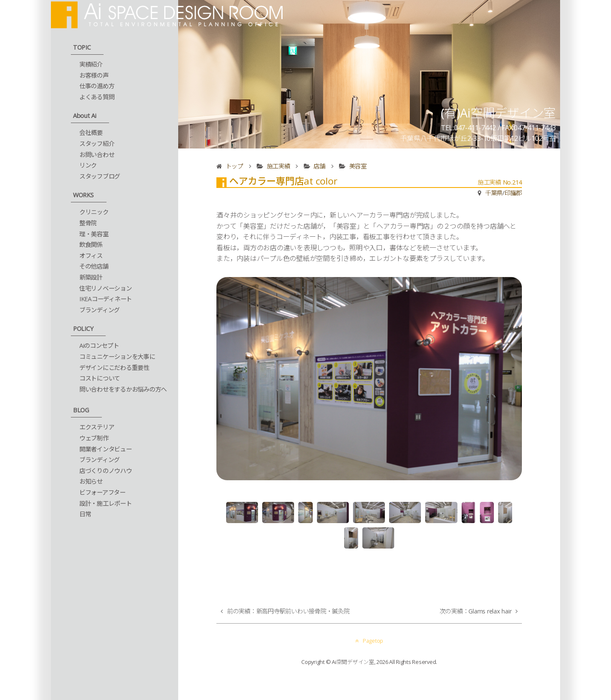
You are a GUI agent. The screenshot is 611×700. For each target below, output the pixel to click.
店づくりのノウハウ (106, 471)
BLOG (81, 410)
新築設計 (91, 277)
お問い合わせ (97, 155)
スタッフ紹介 (97, 144)
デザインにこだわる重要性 (114, 368)
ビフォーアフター (102, 492)
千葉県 (494, 193)
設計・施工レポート (106, 503)
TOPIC (82, 47)
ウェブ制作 (94, 438)
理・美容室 (94, 234)
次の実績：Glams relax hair (476, 611)
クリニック (94, 212)
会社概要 (91, 133)
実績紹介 (91, 64)
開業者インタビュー (106, 449)
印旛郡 (513, 193)
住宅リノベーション (106, 288)
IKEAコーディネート (106, 299)
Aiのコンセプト (99, 346)
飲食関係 (91, 245)
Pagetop (369, 641)
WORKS (83, 195)
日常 (85, 514)
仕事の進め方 (97, 86)
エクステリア (97, 427)
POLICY (83, 329)
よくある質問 (97, 97)
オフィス (91, 256)
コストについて (100, 378)
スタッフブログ (100, 176)
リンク (88, 165)
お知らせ (91, 481)
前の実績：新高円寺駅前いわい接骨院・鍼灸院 (288, 611)
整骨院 (88, 223)
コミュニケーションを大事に (117, 357)
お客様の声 (94, 75)
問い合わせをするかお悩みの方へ (123, 389)
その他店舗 (94, 266)
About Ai (85, 116)
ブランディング (99, 310)
